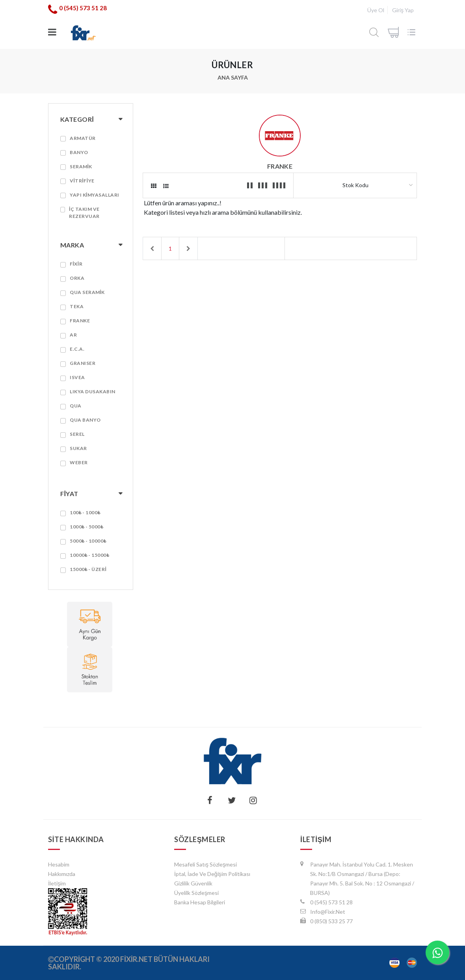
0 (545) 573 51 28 (83, 8)
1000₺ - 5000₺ (86, 527)
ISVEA (77, 377)
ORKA (77, 278)
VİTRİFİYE (82, 181)
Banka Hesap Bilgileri (200, 902)
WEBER (79, 462)
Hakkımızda (62, 874)
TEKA (77, 306)
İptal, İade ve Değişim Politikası (212, 874)
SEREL (77, 434)
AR (73, 335)
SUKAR (78, 448)
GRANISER (83, 363)
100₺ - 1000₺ (85, 512)
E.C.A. (77, 349)
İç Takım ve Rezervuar (84, 213)
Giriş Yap (403, 10)
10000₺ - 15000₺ (89, 555)
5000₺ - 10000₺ (88, 541)
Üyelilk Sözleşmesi (196, 893)
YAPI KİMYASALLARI (95, 195)
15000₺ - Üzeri (88, 569)
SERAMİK (81, 166)
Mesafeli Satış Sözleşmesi (206, 864)
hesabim (59, 864)
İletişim (57, 883)
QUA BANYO (85, 420)
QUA (76, 406)
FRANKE (80, 321)
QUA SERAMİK (87, 292)
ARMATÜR (83, 138)
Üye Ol (376, 10)
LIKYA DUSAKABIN (93, 391)
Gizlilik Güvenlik (193, 883)
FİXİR (76, 264)
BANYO (79, 152)
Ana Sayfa (233, 77)
